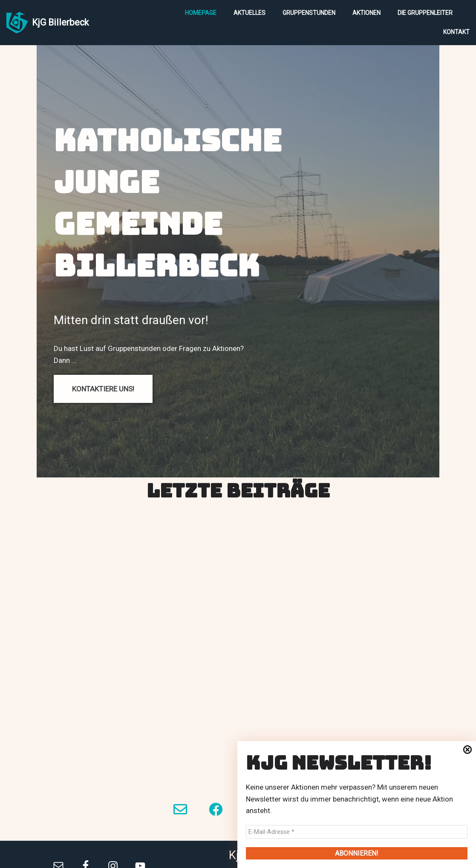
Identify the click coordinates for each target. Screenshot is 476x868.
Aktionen (366, 13)
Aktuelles (250, 13)
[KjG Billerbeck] (48, 23)
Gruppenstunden (309, 13)
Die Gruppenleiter (425, 13)
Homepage (201, 13)
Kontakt (456, 32)
